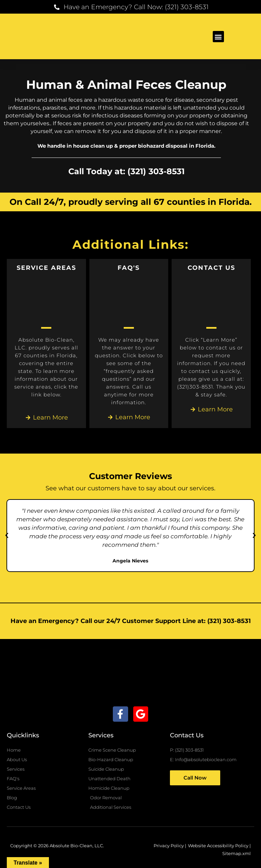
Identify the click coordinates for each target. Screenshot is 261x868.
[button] (218, 37)
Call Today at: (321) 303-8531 (126, 171)
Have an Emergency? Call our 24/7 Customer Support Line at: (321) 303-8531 (131, 621)
